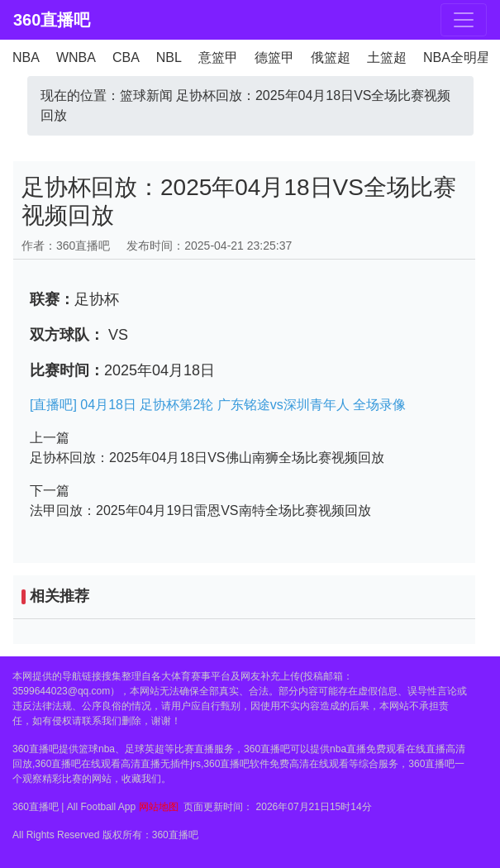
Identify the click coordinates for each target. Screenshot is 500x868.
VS (116, 335)
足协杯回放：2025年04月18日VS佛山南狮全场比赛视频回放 (207, 458)
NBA (26, 57)
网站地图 (159, 807)
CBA (126, 57)
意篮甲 (218, 57)
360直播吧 (52, 20)
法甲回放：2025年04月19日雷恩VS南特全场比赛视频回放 (200, 510)
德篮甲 (274, 57)
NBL (169, 57)
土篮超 (387, 57)
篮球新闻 (146, 95)
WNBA (76, 57)
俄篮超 (331, 57)
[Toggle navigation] (464, 20)
